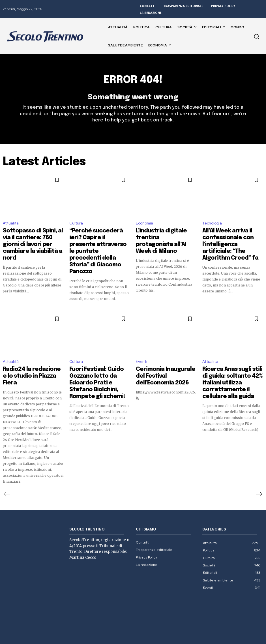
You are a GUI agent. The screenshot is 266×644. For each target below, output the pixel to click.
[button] (256, 36)
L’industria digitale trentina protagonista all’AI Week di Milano (163, 238)
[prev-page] (7, 467)
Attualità (11, 226)
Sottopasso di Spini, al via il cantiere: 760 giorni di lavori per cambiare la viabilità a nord (33, 238)
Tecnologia (212, 226)
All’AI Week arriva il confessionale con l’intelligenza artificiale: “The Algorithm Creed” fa (231, 241)
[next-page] (259, 467)
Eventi (141, 344)
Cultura (76, 226)
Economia (144, 226)
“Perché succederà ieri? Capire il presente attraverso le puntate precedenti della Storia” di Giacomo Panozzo (98, 241)
